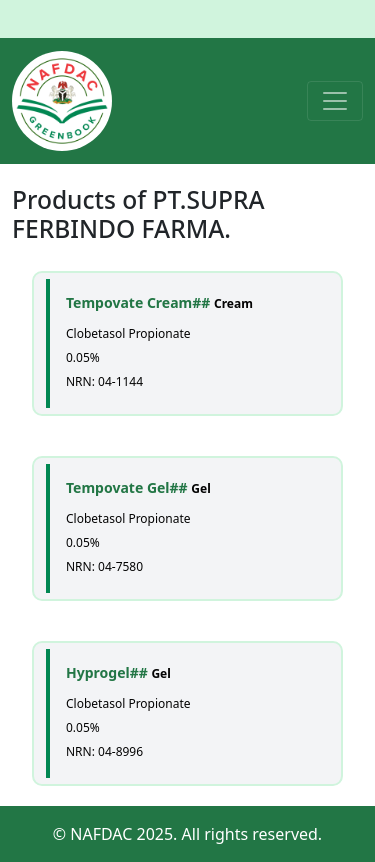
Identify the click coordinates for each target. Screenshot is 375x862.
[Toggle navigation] (335, 101)
